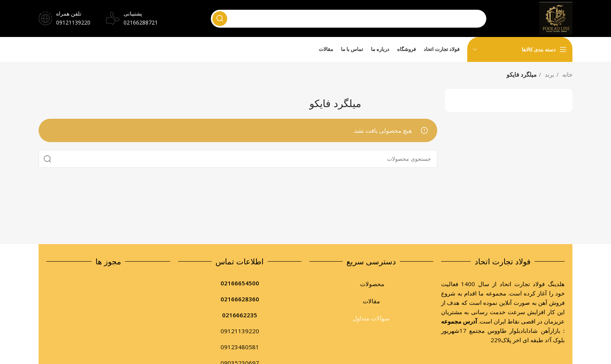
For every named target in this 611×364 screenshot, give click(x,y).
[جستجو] (348, 19)
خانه (567, 74)
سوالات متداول (371, 318)
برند (549, 74)
